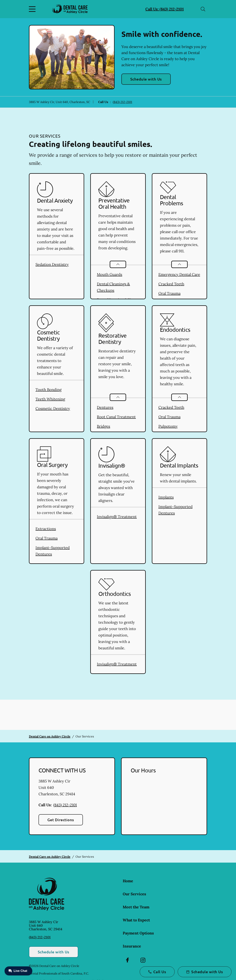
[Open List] (118, 264)
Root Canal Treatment (116, 417)
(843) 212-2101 (122, 102)
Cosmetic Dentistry (53, 408)
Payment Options (138, 933)
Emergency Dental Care (179, 274)
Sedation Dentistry (52, 264)
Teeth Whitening (50, 399)
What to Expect (136, 920)
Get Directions (61, 820)
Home (128, 881)
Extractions (46, 529)
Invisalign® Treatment (117, 517)
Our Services (134, 894)
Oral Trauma (169, 293)
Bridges (103, 426)
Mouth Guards (110, 274)
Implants (166, 497)
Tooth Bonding (49, 390)
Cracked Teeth (171, 284)
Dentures (105, 407)
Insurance (132, 946)
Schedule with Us (146, 79)
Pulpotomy (168, 426)
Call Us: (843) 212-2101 (165, 9)
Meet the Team (136, 907)
